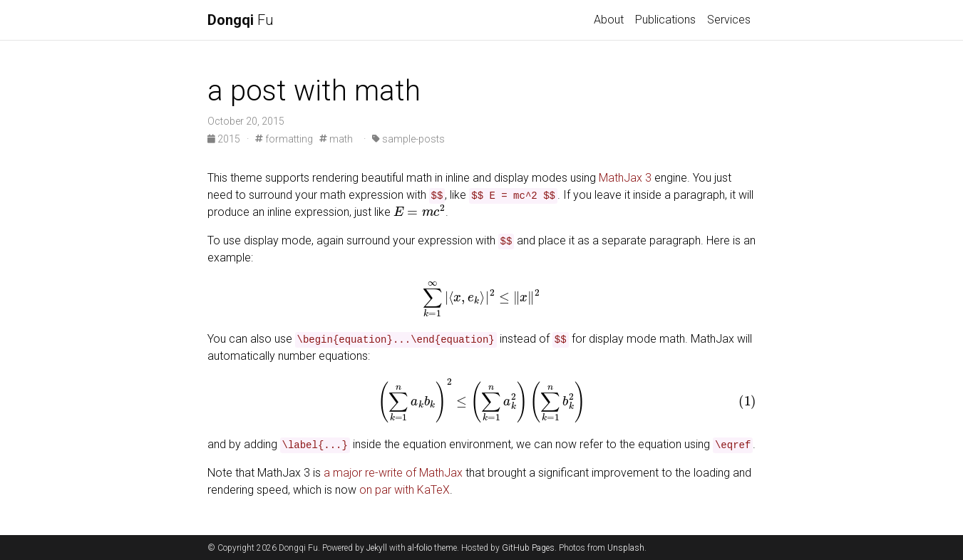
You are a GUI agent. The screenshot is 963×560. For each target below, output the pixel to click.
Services (729, 20)
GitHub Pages (528, 548)
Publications (665, 20)
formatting (284, 139)
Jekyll (377, 548)
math (336, 139)
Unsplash (626, 548)
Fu (241, 20)
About (609, 20)
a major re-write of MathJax (393, 473)
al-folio (420, 548)
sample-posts (408, 139)
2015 (225, 139)
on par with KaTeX (405, 490)
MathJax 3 (625, 178)
